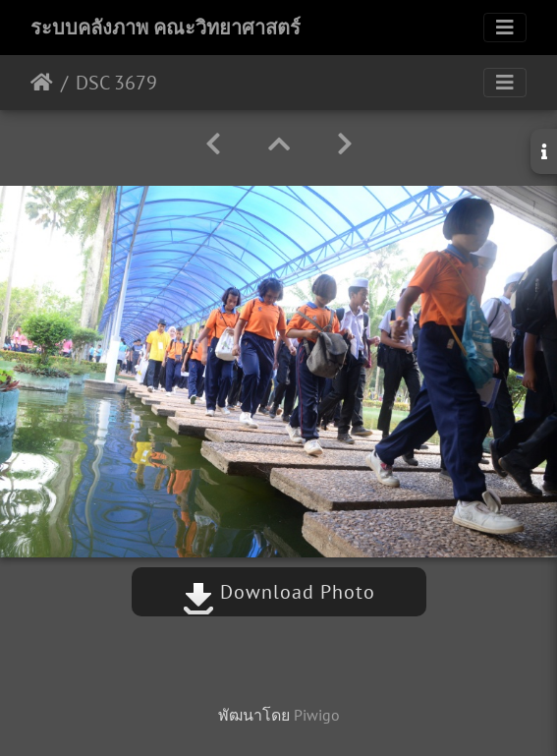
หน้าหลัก (42, 83)
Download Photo (279, 592)
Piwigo (317, 715)
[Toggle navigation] (505, 28)
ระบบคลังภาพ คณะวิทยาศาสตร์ (166, 28)
